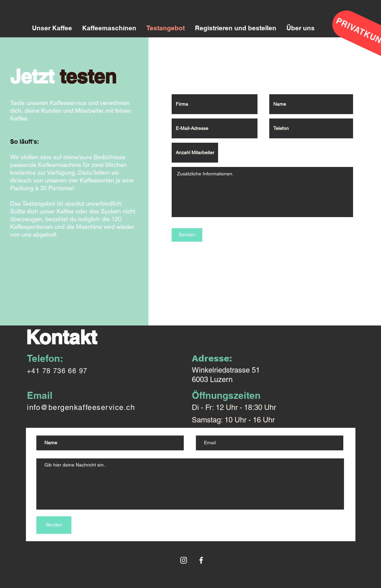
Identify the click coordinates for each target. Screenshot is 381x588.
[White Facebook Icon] (201, 560)
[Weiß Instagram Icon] (184, 560)
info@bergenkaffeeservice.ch (81, 407)
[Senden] (187, 235)
